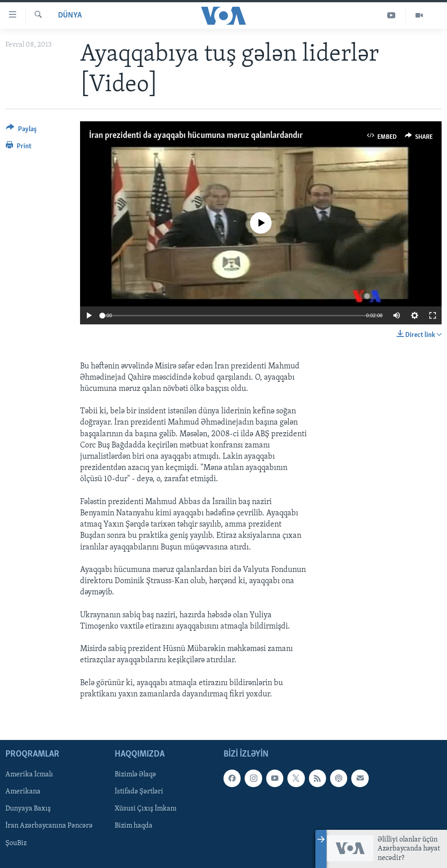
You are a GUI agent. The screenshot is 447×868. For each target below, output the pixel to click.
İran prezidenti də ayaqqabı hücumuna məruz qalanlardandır (196, 136)
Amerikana (23, 792)
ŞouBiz (16, 843)
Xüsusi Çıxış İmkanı (146, 809)
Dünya (70, 15)
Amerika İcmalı (29, 775)
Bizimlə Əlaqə (135, 775)
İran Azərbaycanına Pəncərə (49, 826)
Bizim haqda (134, 826)
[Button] (21, 131)
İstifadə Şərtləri (139, 792)
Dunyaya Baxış (28, 809)
